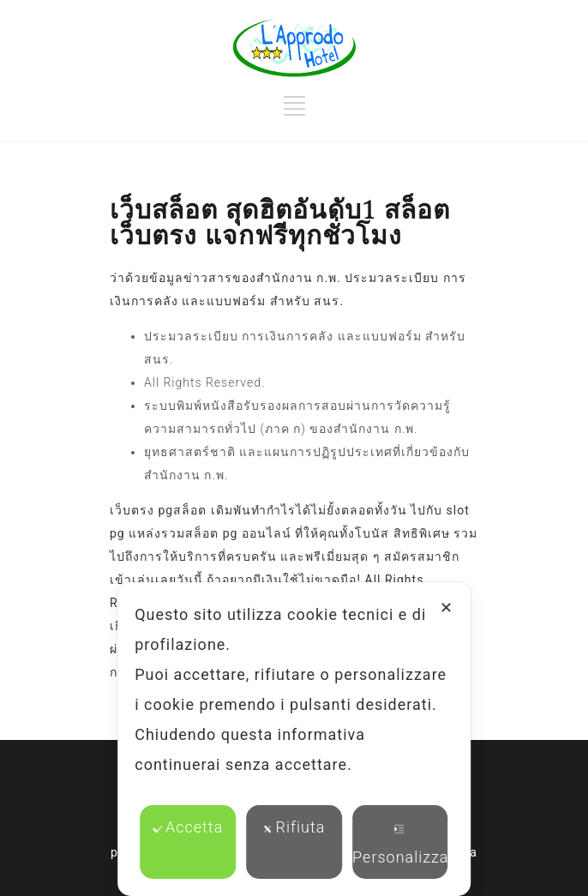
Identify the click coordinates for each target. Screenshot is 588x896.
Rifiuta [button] (294, 827)
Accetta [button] (188, 827)
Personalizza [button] (400, 845)
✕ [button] (447, 607)
